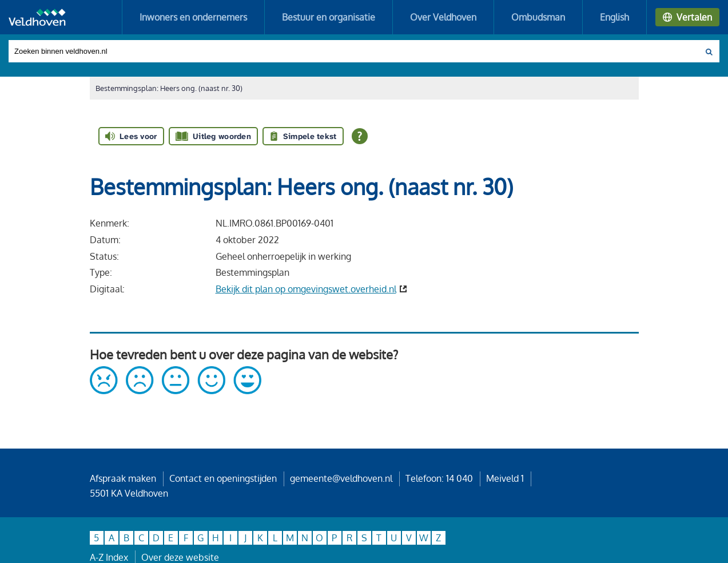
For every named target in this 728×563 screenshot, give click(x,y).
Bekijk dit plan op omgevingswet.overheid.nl (306, 289)
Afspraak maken (123, 478)
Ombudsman (538, 17)
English (614, 17)
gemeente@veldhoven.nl (341, 478)
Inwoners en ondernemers (193, 17)
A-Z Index (109, 557)
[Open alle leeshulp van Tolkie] (360, 136)
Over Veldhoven (443, 17)
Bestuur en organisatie (329, 17)
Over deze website (180, 557)
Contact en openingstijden (223, 478)
